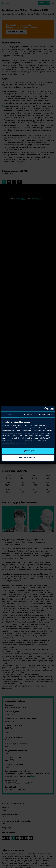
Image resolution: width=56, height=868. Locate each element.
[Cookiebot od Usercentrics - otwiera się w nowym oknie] (44, 409)
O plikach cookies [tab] (46, 414)
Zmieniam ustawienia (28, 458)
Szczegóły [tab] (28, 414)
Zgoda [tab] (10, 414)
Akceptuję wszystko (28, 451)
